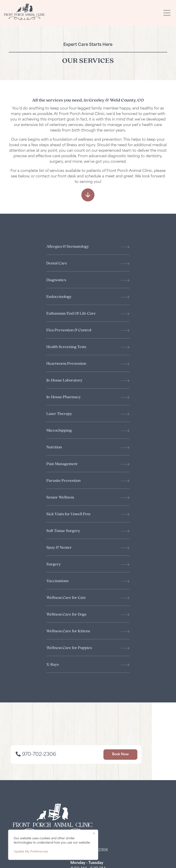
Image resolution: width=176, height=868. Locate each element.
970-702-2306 (51, 537)
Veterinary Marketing (150, 863)
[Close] (94, 833)
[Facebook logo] (88, 709)
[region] (53, 845)
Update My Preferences (31, 852)
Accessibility (44, 863)
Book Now (132, 537)
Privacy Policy (21, 863)
